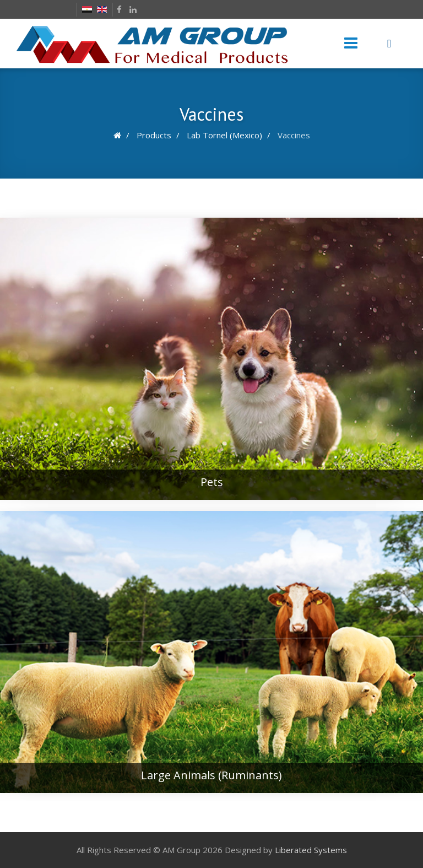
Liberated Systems (311, 850)
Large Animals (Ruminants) (211, 775)
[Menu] (351, 44)
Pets (212, 482)
